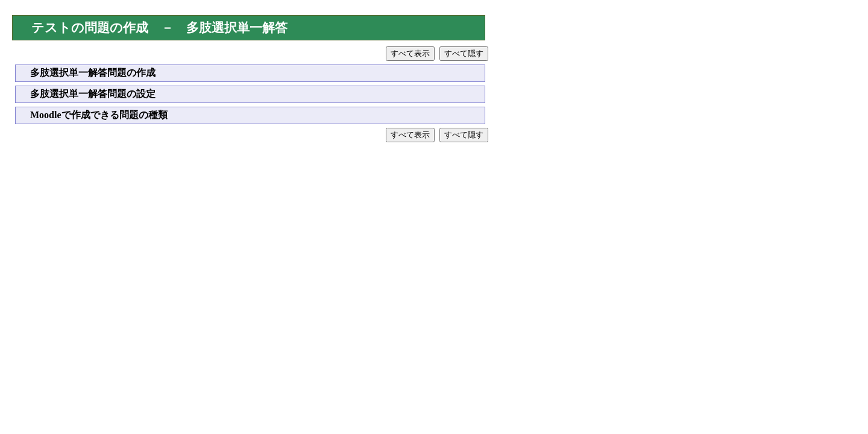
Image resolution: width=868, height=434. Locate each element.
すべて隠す (464, 53)
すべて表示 (410, 53)
